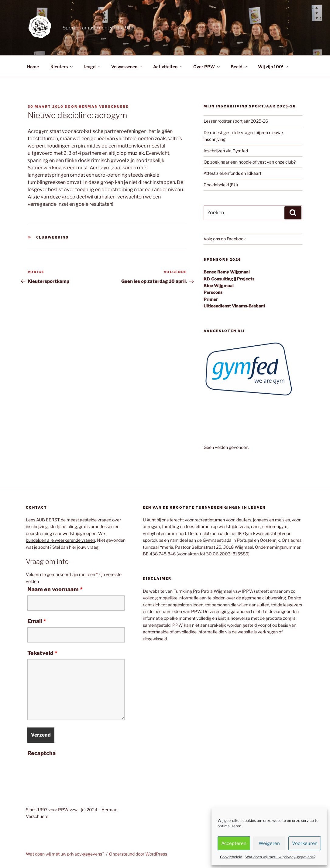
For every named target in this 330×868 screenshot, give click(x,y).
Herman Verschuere (104, 107)
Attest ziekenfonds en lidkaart (232, 173)
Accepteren (234, 843)
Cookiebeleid (231, 857)
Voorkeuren (305, 843)
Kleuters (62, 67)
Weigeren (269, 843)
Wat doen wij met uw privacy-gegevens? (280, 857)
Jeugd (92, 67)
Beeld (239, 67)
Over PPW (207, 67)
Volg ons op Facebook (225, 239)
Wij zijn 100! (273, 67)
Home (33, 67)
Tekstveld (42, 653)
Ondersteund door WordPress (138, 854)
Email (37, 621)
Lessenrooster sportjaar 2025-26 (236, 121)
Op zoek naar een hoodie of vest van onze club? (250, 162)
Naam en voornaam (55, 589)
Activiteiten (168, 67)
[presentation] (74, 771)
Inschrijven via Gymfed (226, 151)
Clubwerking (53, 237)
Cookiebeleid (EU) (221, 185)
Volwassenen (127, 67)
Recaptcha (41, 753)
